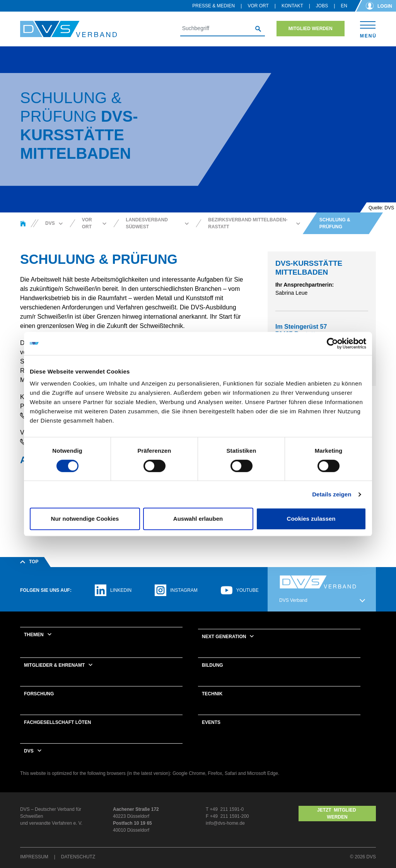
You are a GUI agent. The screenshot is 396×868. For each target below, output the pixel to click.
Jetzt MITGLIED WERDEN (337, 814)
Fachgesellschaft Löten (57, 722)
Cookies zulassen (311, 519)
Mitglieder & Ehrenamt (54, 665)
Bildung (213, 665)
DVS (29, 751)
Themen (34, 635)
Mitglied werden (311, 29)
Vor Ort (258, 6)
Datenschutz (78, 857)
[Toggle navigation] (368, 28)
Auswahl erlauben (198, 519)
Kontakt (292, 6)
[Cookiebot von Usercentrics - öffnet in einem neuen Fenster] (332, 343)
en (344, 6)
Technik (212, 694)
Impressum (34, 857)
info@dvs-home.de (225, 823)
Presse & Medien (213, 6)
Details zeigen (332, 494)
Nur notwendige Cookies (85, 519)
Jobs (322, 6)
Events (211, 722)
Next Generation (224, 637)
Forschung (39, 694)
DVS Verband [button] (293, 600)
